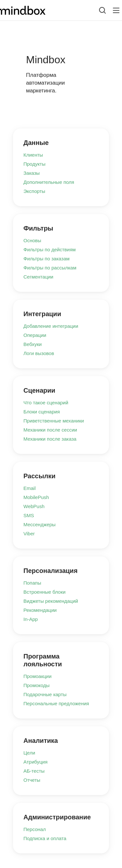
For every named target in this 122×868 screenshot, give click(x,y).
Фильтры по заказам (47, 259)
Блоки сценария (42, 412)
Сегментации (38, 277)
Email (30, 488)
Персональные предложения (56, 703)
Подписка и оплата (45, 838)
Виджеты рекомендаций (51, 601)
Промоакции (37, 676)
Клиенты (33, 155)
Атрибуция (35, 762)
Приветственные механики (54, 421)
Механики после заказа (50, 439)
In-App (31, 619)
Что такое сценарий (46, 403)
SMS (29, 515)
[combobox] (97, 10)
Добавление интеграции (51, 326)
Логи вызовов (39, 353)
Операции (35, 335)
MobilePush (36, 497)
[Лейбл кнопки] (116, 10)
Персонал (35, 829)
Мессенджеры (40, 524)
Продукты (34, 164)
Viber (29, 534)
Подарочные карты (45, 694)
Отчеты (32, 780)
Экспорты (34, 191)
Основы (32, 240)
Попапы (32, 583)
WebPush (34, 506)
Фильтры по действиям (50, 250)
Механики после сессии (50, 430)
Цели (29, 753)
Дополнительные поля (49, 182)
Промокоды (36, 685)
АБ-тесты (34, 771)
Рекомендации (40, 610)
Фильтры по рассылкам (50, 268)
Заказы (32, 173)
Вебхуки (33, 344)
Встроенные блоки (44, 592)
